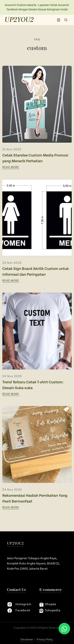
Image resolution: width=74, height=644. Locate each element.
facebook (19, 611)
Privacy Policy (45, 640)
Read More (11, 167)
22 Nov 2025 (12, 263)
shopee (48, 604)
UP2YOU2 (19, 20)
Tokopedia (50, 611)
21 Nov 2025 (12, 149)
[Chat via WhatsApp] (64, 629)
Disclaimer (27, 640)
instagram (19, 604)
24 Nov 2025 (12, 376)
